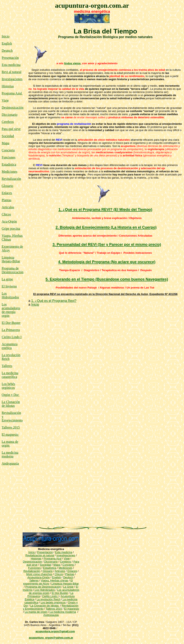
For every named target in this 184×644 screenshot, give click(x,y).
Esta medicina (11, 65)
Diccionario (10, 115)
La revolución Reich (49, 599)
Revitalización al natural (40, 555)
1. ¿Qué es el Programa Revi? (54, 301)
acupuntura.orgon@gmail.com (55, 631)
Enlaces (7, 193)
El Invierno (9, 286)
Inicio (6, 36)
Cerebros (8, 122)
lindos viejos (72, 63)
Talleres (34, 580)
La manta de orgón (36, 612)
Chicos (6, 214)
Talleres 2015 (11, 427)
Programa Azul (12, 93)
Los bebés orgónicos (8, 386)
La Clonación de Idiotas (11, 404)
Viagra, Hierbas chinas (54, 580)
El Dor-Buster (11, 323)
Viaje (5, 100)
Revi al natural (11, 72)
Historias (8, 86)
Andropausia (10, 463)
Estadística (9, 164)
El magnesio (10, 435)
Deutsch (7, 51)
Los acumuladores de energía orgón (11, 310)
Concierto (8, 150)
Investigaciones (12, 79)
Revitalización (11, 179)
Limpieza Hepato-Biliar (11, 259)
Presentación (10, 58)
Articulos (8, 207)
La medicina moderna (10, 454)
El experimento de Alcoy (48, 582)
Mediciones (10, 172)
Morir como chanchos (39, 574)
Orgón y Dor (11, 395)
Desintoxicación (13, 108)
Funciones (9, 157)
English (7, 43)
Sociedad (45, 565)
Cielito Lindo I (12, 337)
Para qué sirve (11, 129)
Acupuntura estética (10, 346)
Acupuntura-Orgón (39, 577)
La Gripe (68, 587)
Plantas (6, 200)
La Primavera (11, 330)
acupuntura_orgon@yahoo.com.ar (51, 638)
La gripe (7, 279)
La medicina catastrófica (10, 375)
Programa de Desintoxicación (13, 270)
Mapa (5, 143)
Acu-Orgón (9, 221)
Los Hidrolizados (10, 295)
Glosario (7, 186)
